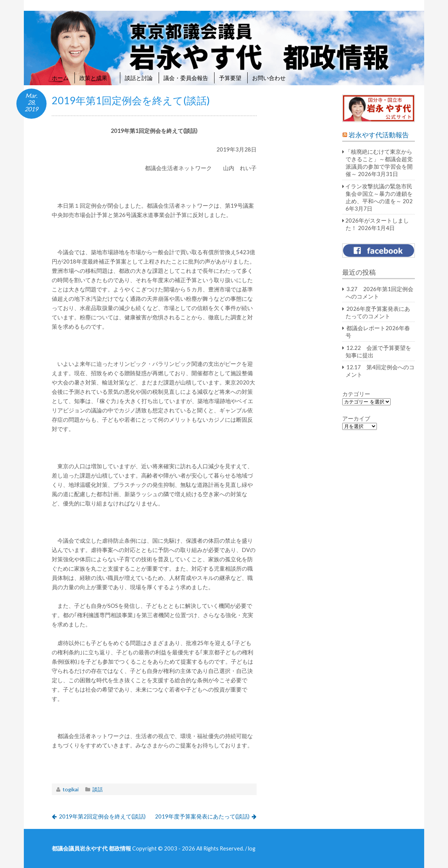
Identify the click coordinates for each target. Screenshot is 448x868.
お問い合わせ (269, 78)
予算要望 (230, 78)
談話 (98, 789)
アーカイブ (356, 418)
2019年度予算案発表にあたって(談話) (202, 816)
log (252, 848)
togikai (71, 789)
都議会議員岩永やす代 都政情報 (91, 848)
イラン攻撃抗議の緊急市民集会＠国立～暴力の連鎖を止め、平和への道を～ (379, 194)
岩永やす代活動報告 (379, 135)
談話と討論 (139, 78)
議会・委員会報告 (186, 78)
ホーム (60, 78)
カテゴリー (356, 394)
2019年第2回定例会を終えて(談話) (102, 816)
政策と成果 (97, 78)
